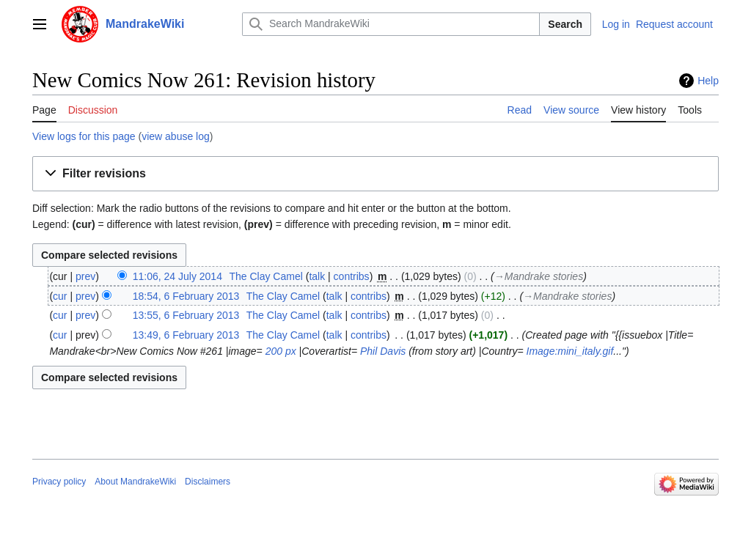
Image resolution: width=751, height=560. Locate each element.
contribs (352, 276)
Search (565, 24)
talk (317, 276)
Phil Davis (383, 351)
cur (60, 296)
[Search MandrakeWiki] (391, 24)
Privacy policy (59, 482)
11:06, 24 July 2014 (177, 276)
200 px (281, 351)
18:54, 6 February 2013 (186, 296)
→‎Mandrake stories (539, 276)
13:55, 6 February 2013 (186, 315)
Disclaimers (208, 482)
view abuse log (176, 136)
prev (85, 276)
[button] (375, 174)
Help (708, 81)
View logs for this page (84, 136)
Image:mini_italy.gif (570, 351)
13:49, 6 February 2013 (186, 335)
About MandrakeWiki (135, 482)
